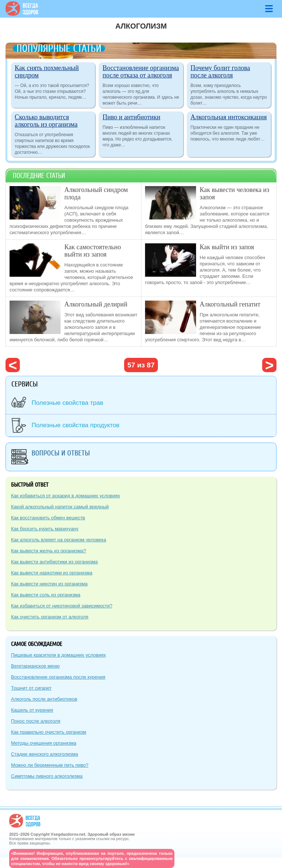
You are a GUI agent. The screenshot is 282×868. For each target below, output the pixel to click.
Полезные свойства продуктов (75, 425)
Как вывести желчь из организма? (48, 551)
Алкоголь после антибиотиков (44, 699)
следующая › (269, 365)
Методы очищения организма (44, 743)
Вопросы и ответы (61, 453)
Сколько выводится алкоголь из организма (46, 121)
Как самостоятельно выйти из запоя (93, 251)
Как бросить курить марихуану (45, 529)
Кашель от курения (32, 710)
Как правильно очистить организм (49, 732)
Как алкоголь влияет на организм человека (59, 540)
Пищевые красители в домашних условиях (58, 655)
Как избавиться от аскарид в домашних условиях (66, 496)
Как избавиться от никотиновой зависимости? (62, 606)
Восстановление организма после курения (58, 677)
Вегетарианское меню (35, 666)
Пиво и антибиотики (131, 117)
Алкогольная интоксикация (229, 117)
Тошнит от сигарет (31, 688)
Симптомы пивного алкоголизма (47, 776)
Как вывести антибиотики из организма (54, 562)
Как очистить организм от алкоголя (50, 617)
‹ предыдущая (13, 365)
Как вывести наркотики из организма (52, 573)
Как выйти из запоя (227, 247)
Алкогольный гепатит (230, 304)
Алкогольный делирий (96, 304)
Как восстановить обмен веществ (48, 518)
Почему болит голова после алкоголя (220, 72)
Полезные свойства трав (67, 403)
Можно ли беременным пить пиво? (50, 765)
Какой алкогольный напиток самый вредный (60, 507)
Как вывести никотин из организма (49, 584)
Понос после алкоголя (36, 721)
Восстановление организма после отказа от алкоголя (141, 72)
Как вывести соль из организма (46, 595)
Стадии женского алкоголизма (44, 754)
